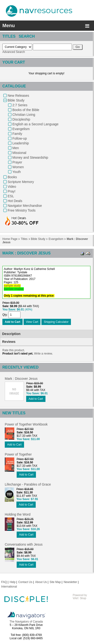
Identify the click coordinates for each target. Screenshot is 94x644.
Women (18, 167)
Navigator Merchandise (25, 206)
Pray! (12, 191)
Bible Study (16, 100)
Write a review (43, 354)
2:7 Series (20, 105)
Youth (17, 172)
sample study (12, 286)
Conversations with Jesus (24, 544)
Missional (19, 153)
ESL (11, 196)
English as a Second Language (35, 124)
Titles (24, 239)
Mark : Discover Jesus (21, 379)
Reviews (9, 342)
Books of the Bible (26, 110)
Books (12, 177)
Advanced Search (14, 52)
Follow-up (20, 138)
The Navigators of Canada (26, 622)
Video (12, 187)
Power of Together (18, 454)
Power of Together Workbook (26, 424)
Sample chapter (14, 289)
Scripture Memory (21, 182)
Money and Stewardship (30, 157)
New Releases (18, 96)
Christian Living (24, 115)
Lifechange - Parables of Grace (28, 484)
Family (17, 134)
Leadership (21, 143)
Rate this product (13, 350)
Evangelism (21, 129)
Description (11, 334)
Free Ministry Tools (22, 210)
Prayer (17, 162)
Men (16, 148)
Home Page (10, 239)
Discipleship (21, 119)
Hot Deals (15, 201)
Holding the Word (18, 514)
